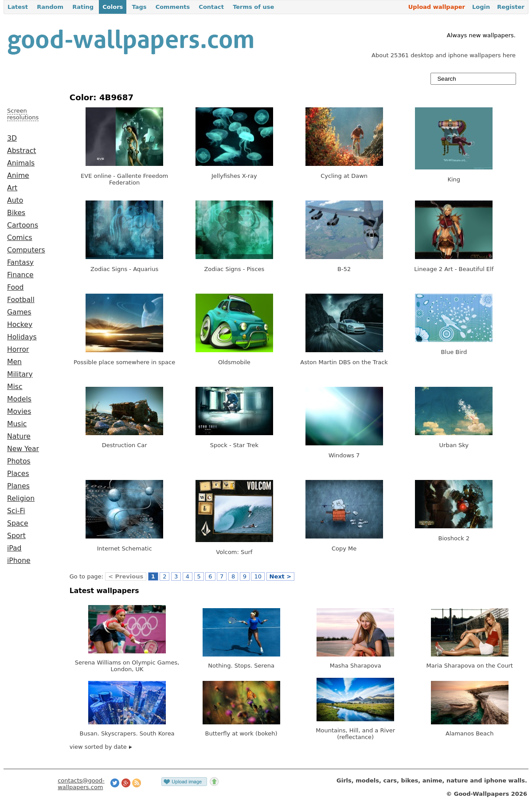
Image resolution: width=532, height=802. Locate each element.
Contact (211, 7)
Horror (18, 350)
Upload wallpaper (437, 7)
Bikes (16, 213)
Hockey (20, 325)
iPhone (19, 561)
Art (12, 188)
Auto (15, 200)
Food (15, 287)
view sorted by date (101, 747)
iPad (14, 548)
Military (20, 374)
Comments (173, 7)
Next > (281, 576)
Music (17, 424)
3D (12, 138)
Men (14, 362)
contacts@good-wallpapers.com (81, 784)
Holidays (22, 337)
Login (481, 7)
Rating (83, 7)
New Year (23, 449)
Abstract (22, 151)
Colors (113, 7)
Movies (19, 412)
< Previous (126, 576)
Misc (15, 387)
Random (50, 7)
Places (18, 474)
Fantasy (20, 263)
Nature (19, 436)
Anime (18, 176)
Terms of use (253, 7)
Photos (19, 461)
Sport (16, 536)
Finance (20, 275)
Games (19, 312)
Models (19, 399)
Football (21, 300)
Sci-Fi (16, 511)
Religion (21, 499)
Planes (18, 486)
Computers (26, 250)
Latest (18, 7)
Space (18, 523)
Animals (21, 163)
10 (258, 576)
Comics (20, 238)
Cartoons (23, 225)
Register (511, 7)
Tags (139, 7)
